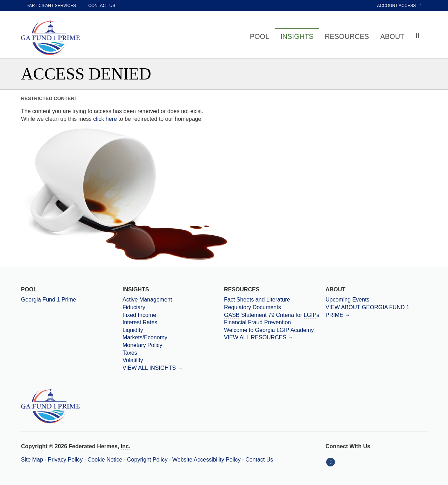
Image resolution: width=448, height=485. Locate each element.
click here (105, 119)
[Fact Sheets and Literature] (275, 300)
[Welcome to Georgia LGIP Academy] (275, 330)
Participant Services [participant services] (51, 6)
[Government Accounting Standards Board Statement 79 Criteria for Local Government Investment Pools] (275, 315)
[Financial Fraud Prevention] (275, 323)
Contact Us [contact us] (102, 6)
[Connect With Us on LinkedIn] (331, 462)
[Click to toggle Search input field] (418, 36)
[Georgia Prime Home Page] (52, 37)
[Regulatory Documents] (275, 307)
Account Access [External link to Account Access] (399, 6)
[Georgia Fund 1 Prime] (72, 300)
